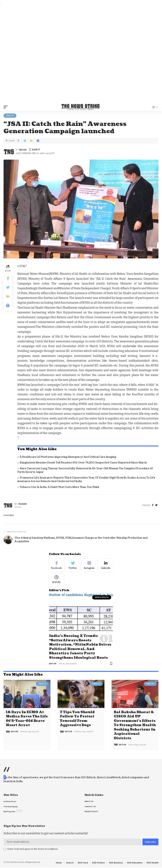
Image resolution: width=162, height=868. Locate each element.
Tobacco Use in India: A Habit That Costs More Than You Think (60, 487)
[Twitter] (73, 566)
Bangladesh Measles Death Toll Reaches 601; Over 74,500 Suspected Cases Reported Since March (83, 463)
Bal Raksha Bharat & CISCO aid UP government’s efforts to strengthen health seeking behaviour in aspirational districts (135, 726)
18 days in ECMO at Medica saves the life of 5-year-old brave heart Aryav (27, 720)
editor (23, 150)
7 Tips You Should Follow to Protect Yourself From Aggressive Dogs (77, 720)
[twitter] (156, 505)
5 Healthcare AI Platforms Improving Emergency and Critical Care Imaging (68, 457)
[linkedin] (106, 566)
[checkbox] (5, 850)
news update (102, 600)
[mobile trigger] (7, 107)
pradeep (23, 504)
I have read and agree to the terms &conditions (32, 850)
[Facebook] (153, 505)
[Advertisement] (81, 54)
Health (10, 116)
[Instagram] (89, 566)
